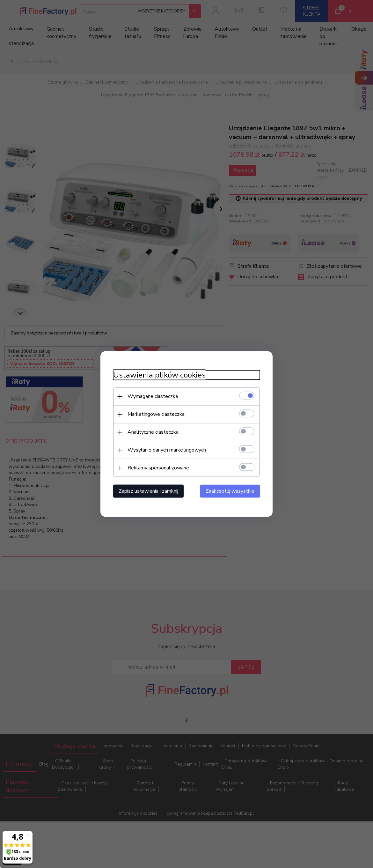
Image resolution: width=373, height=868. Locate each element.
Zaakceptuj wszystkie (230, 491)
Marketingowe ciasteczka (156, 414)
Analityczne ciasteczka (153, 432)
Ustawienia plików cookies (159, 375)
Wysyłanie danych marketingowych (167, 450)
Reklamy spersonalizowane (158, 468)
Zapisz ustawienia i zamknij (148, 491)
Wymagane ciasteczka (153, 396)
